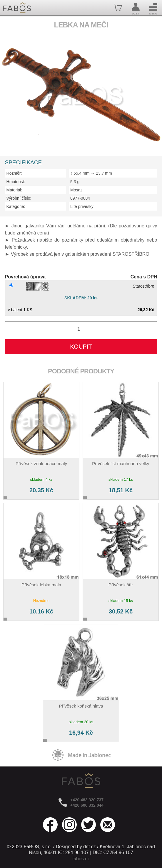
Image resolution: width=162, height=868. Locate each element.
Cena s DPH (144, 277)
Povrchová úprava (25, 277)
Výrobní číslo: (19, 198)
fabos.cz (81, 859)
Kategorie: (16, 206)
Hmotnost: (16, 182)
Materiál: (14, 190)
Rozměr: (14, 173)
